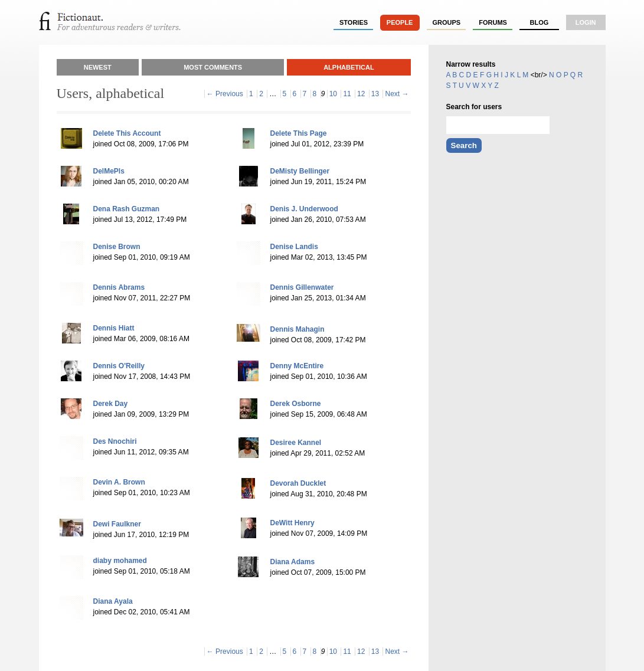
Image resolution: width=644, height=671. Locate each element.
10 (333, 94)
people (400, 22)
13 (375, 94)
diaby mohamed (120, 561)
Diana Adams (293, 562)
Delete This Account (127, 133)
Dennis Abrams (119, 287)
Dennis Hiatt (114, 328)
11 (347, 94)
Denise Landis (294, 247)
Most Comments (213, 67)
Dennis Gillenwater (302, 287)
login (586, 22)
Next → (397, 94)
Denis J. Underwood (304, 209)
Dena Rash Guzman (127, 209)
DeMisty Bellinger (300, 171)
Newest (98, 67)
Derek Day (111, 404)
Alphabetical (349, 67)
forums (493, 22)
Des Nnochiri (115, 441)
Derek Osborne (296, 404)
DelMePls (109, 171)
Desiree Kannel (296, 443)
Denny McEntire (297, 366)
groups (447, 22)
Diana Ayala (113, 601)
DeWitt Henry (292, 523)
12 (361, 94)
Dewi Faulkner (117, 524)
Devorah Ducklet (298, 483)
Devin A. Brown (119, 482)
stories (354, 22)
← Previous (225, 94)
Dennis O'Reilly (119, 366)
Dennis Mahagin (298, 329)
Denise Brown (117, 247)
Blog (539, 22)
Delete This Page (299, 133)
